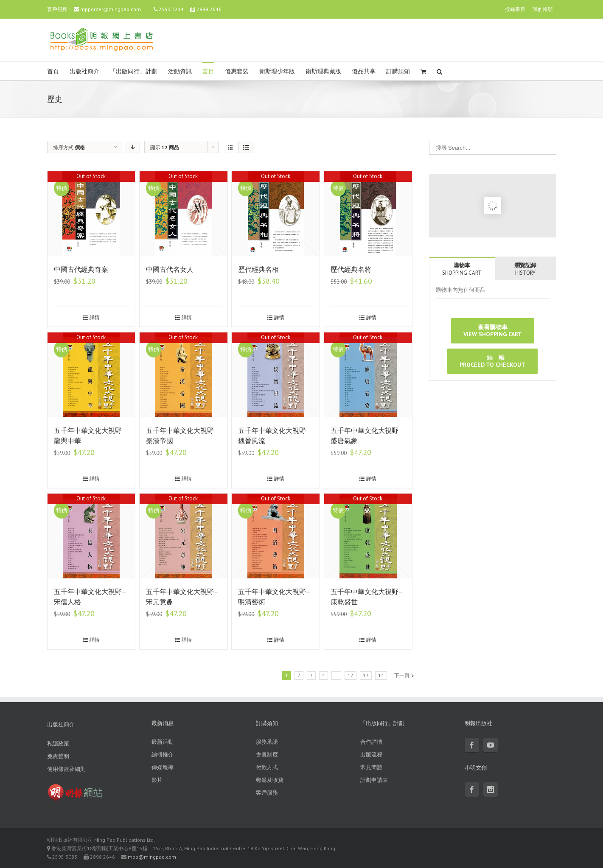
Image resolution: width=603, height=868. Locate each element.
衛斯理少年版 (277, 71)
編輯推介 (163, 755)
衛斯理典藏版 (323, 71)
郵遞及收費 (270, 780)
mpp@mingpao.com (152, 857)
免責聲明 (58, 756)
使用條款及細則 (66, 769)
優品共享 (364, 71)
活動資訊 (180, 71)
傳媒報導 (163, 767)
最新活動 (163, 742)
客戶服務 (267, 793)
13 (366, 675)
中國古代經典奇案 (81, 269)
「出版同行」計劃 (134, 71)
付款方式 (267, 767)
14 (381, 675)
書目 (208, 71)
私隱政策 (58, 744)
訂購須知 (398, 71)
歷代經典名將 (351, 269)
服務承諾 (267, 742)
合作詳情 (371, 742)
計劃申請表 (374, 780)
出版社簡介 (84, 71)
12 (351, 675)
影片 (157, 780)
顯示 (165, 147)
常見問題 (371, 767)
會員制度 (267, 755)
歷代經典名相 (258, 269)
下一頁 (402, 675)
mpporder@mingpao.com (111, 9)
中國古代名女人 (170, 269)
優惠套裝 (237, 71)
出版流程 (371, 755)
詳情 (95, 317)
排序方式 (69, 147)
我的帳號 (543, 9)
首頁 (53, 71)
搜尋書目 (515, 9)
